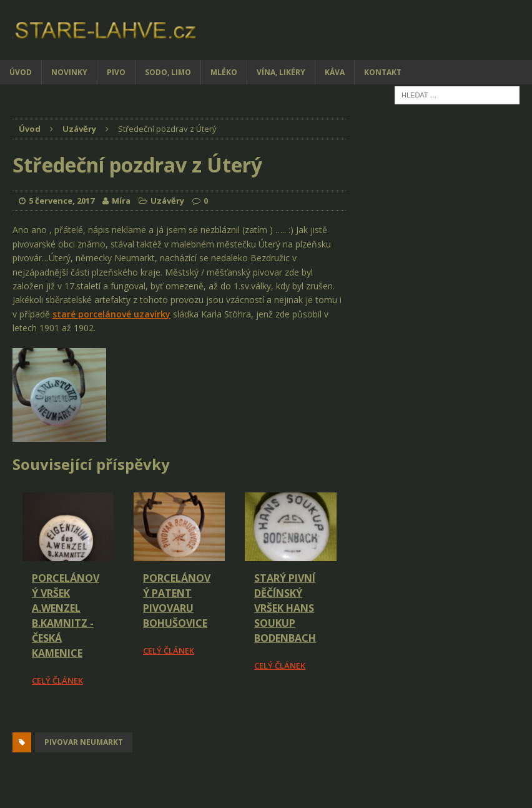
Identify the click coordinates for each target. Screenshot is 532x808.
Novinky (69, 72)
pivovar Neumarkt (84, 742)
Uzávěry (167, 201)
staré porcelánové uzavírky (111, 314)
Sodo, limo (168, 72)
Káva (335, 72)
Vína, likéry (281, 72)
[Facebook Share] (14, 722)
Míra (121, 201)
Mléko (224, 72)
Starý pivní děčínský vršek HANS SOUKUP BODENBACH (285, 608)
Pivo (116, 72)
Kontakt (383, 72)
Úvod (21, 72)
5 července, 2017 (62, 201)
